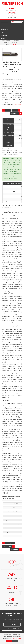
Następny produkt (9, 546)
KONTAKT (15, 44)
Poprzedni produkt (8, 543)
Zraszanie (3, 38)
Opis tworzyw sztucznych (12, 532)
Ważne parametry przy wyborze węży (12, 516)
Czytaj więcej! (17, 105)
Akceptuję (9, 641)
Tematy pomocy (17, 41)
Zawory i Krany (4, 35)
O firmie (8, 44)
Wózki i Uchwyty (4, 30)
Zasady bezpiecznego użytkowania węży (13, 520)
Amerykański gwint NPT (12, 504)
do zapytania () (12, 17)
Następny (16, 110)
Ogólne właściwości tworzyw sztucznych (13, 528)
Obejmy (3, 33)
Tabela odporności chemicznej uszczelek (13, 536)
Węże (2, 21)
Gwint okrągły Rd (12, 508)
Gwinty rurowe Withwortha (12, 512)
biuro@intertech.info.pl (12, 9)
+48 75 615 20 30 (12, 13)
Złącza (3, 24)
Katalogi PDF (15, 42)
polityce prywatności (17, 638)
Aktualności (7, 42)
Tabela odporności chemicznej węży (12, 524)
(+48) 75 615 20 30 (12, 625)
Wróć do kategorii (16, 114)
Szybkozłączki (4, 27)
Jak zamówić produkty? (6, 41)
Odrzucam (15, 641)
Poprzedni (6, 110)
